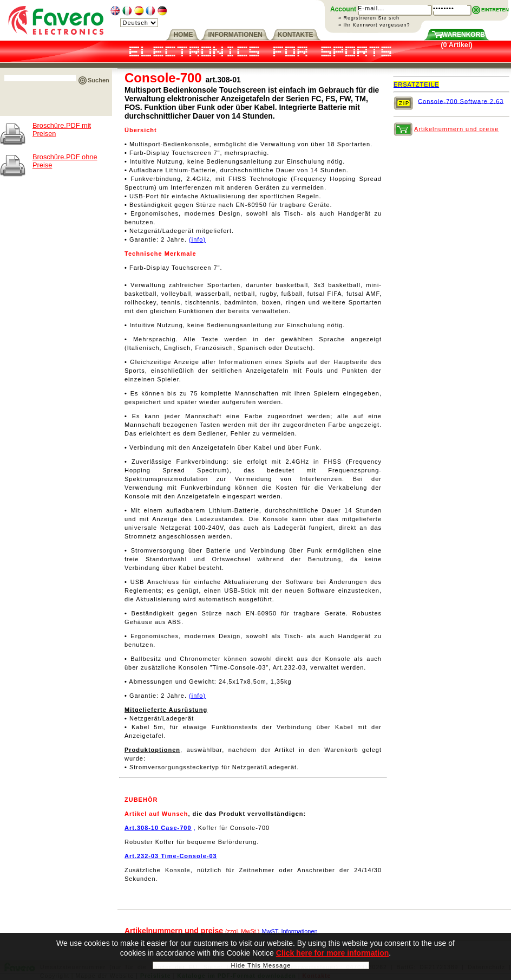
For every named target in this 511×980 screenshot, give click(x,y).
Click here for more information (332, 955)
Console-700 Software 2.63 (461, 101)
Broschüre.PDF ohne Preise (65, 161)
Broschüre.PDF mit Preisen (62, 129)
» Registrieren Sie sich (369, 18)
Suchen (99, 80)
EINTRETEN (495, 10)
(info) (197, 239)
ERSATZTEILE (416, 85)
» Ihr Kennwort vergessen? (374, 25)
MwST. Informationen (289, 931)
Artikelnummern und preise (456, 129)
